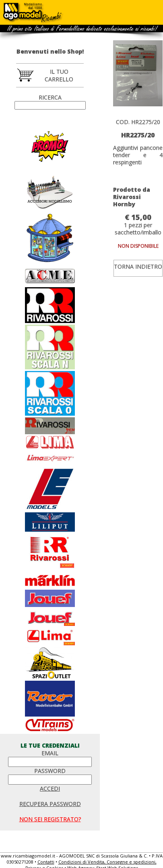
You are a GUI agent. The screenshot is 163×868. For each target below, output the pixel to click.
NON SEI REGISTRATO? (50, 819)
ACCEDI (50, 788)
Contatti (46, 862)
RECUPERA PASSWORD (50, 804)
